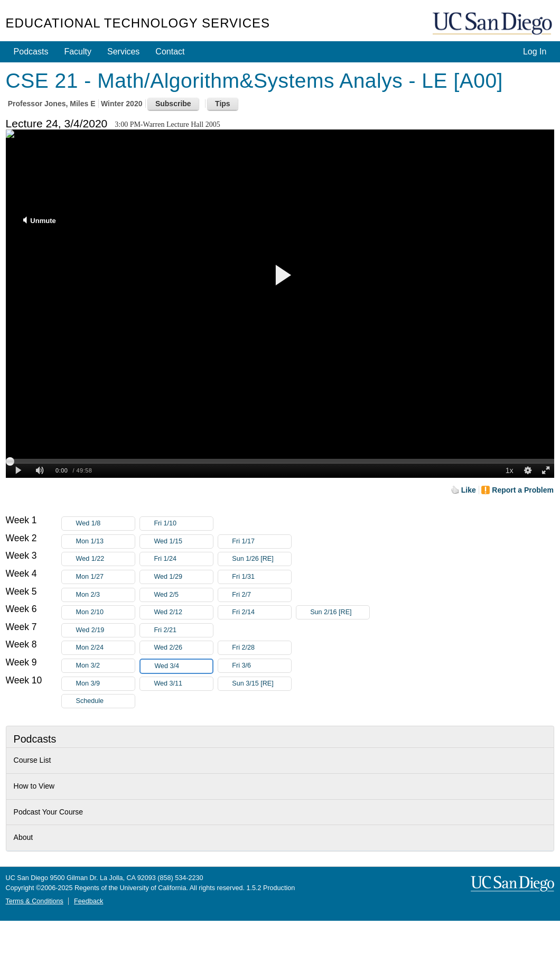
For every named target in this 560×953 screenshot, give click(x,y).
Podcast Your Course (49, 812)
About (24, 837)
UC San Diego (493, 24)
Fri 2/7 (262, 595)
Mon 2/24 (105, 648)
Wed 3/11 (183, 684)
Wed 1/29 (183, 577)
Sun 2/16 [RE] (340, 612)
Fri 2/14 (262, 612)
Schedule (90, 701)
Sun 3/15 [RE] (262, 684)
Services (123, 52)
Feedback (88, 901)
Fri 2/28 (262, 648)
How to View (34, 786)
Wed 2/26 (183, 648)
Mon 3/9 (105, 684)
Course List (32, 760)
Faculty (78, 52)
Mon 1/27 (105, 577)
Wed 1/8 (105, 524)
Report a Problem (523, 490)
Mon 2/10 (105, 612)
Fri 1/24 (183, 559)
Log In (535, 52)
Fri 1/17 (262, 542)
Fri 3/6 (262, 666)
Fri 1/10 (183, 524)
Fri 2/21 (183, 630)
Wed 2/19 (105, 630)
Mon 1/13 (105, 542)
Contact (170, 52)
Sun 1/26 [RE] (262, 559)
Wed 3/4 (183, 666)
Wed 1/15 (183, 542)
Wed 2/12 (183, 612)
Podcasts (31, 52)
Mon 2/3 (105, 595)
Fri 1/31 (262, 577)
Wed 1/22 (105, 559)
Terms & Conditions (35, 901)
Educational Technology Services (138, 23)
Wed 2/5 (183, 595)
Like (469, 490)
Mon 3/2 (105, 666)
